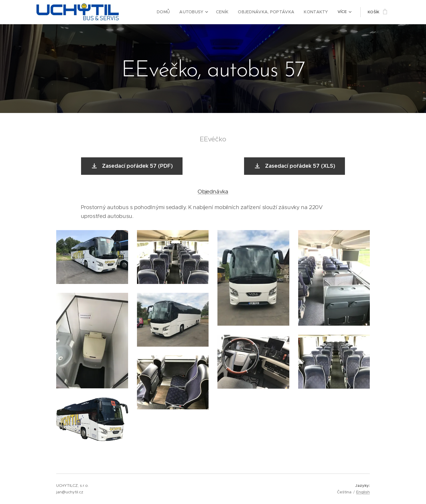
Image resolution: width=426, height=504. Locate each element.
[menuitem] (174, 12)
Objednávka (213, 192)
